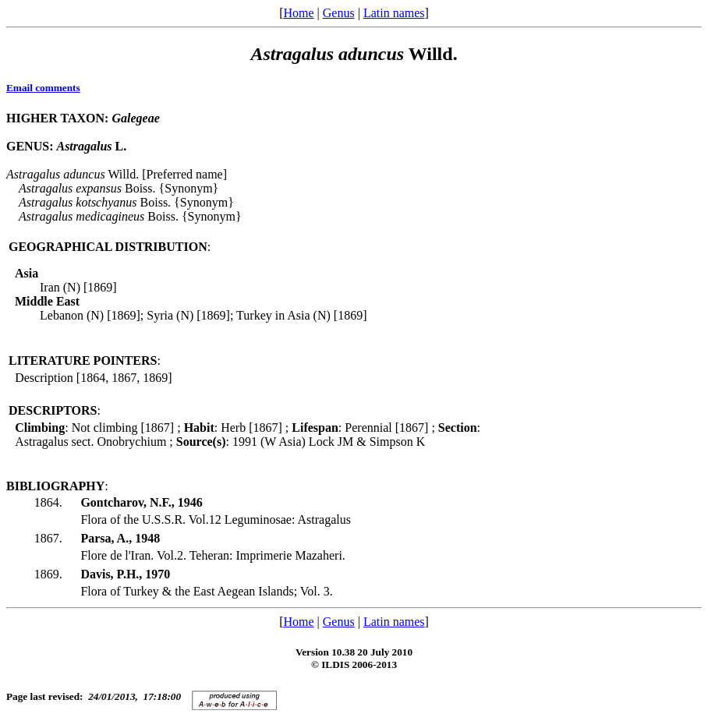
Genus (339, 13)
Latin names (394, 13)
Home (298, 13)
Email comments (43, 88)
